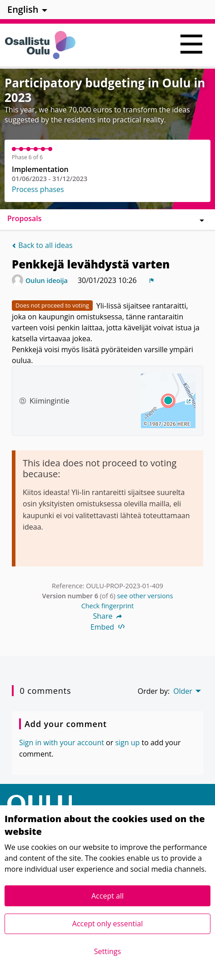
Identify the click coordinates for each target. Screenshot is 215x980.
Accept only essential (107, 924)
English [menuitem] (23, 9)
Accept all (107, 896)
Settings (107, 951)
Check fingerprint (108, 606)
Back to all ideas (42, 245)
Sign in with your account (62, 743)
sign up (127, 743)
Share (108, 616)
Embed (107, 627)
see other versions (145, 596)
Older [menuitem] (183, 691)
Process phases (38, 189)
